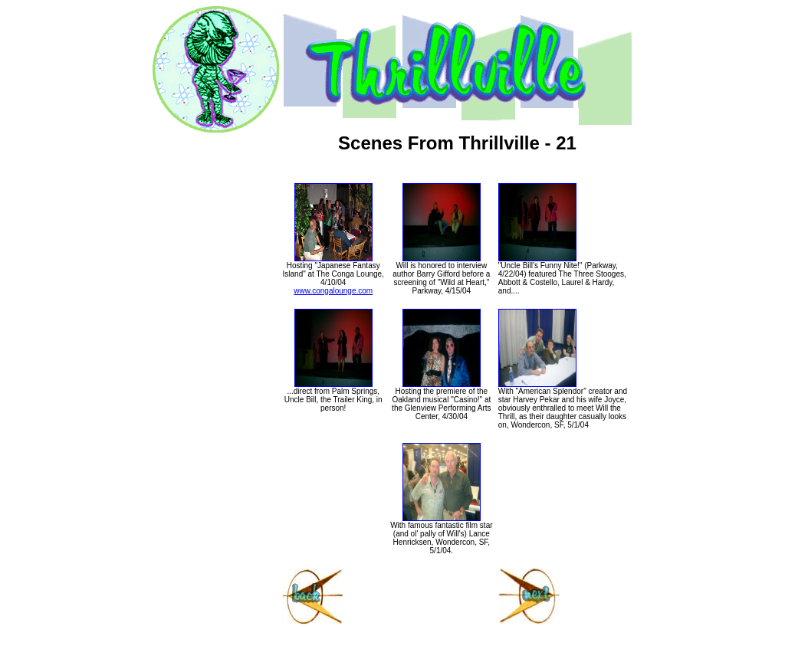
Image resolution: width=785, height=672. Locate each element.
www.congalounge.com (333, 291)
